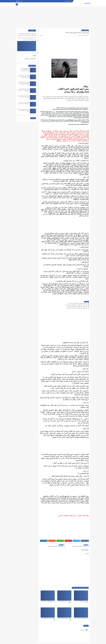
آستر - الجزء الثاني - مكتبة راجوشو (81, 618)
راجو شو (87, 3)
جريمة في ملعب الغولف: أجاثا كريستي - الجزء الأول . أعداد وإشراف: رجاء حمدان (27, 34)
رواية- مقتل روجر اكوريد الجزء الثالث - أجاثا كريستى (77, 306)
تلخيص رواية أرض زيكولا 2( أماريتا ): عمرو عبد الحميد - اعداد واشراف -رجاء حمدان (23, 76)
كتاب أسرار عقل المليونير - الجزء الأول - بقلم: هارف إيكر (76, 305)
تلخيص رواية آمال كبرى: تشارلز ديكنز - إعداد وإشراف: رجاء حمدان (24, 110)
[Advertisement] (53, 17)
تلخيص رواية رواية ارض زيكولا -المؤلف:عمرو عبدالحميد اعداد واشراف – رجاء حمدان (24, 83)
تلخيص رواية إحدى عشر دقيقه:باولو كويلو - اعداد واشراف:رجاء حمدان (25, 70)
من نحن (70, 1)
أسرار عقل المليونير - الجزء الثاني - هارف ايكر (78, 303)
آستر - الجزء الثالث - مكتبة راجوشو (48, 601)
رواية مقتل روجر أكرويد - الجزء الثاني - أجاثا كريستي (77, 308)
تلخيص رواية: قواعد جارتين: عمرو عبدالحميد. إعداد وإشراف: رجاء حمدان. (23, 90)
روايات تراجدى (85, 30)
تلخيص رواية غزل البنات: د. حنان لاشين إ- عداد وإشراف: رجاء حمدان (23, 97)
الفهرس (67, 1)
